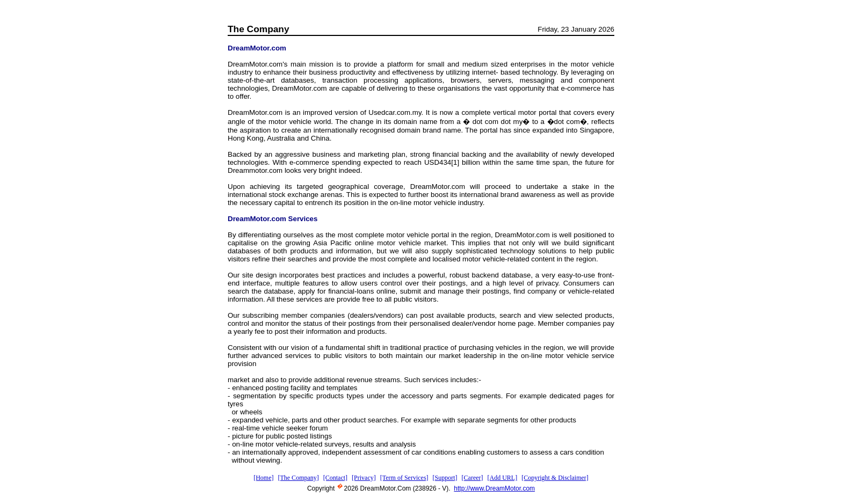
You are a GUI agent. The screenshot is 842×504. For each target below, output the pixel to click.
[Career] (473, 478)
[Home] (263, 478)
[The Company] (298, 478)
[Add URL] (503, 478)
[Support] (445, 478)
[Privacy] (364, 478)
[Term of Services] (404, 478)
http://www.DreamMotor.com (494, 488)
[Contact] (335, 478)
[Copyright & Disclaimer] (555, 478)
